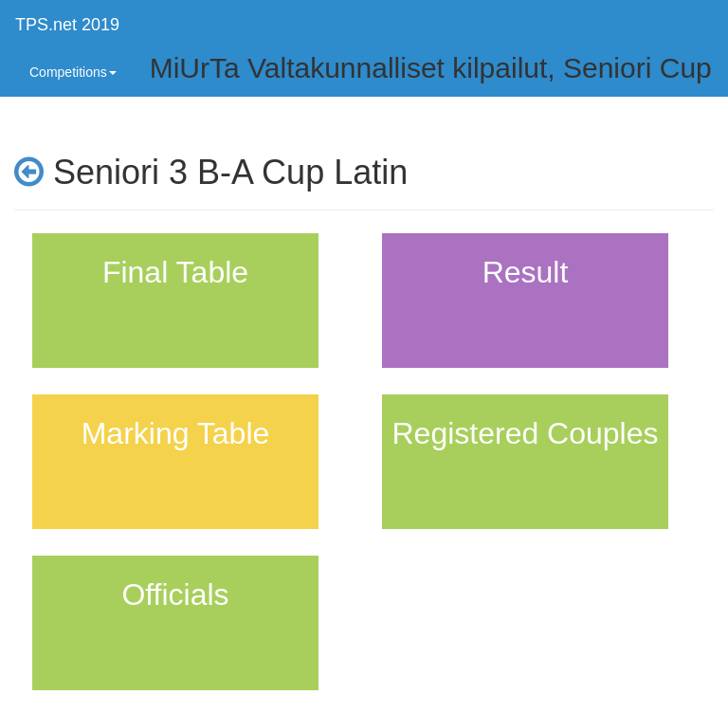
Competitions (73, 72)
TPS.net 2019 (67, 25)
